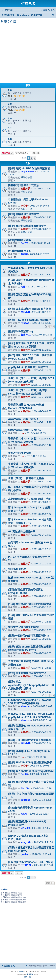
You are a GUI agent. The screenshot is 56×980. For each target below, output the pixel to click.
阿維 (23, 287)
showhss (26, 706)
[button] (35, 158)
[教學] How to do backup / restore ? (29, 320)
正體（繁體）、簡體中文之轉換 (26, 478)
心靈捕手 (25, 188)
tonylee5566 (27, 171)
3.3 (10, 139)
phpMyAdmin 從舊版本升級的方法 (28, 367)
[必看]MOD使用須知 (20, 251)
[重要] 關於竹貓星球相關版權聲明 (27, 226)
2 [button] (32, 158)
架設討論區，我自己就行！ (23, 419)
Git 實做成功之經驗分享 (22, 532)
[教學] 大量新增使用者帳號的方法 (27, 673)
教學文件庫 (9, 22)
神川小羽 (25, 312)
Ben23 (24, 774)
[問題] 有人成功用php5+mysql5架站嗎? (31, 771)
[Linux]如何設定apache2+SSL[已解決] (31, 862)
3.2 (10, 128)
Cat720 (25, 243)
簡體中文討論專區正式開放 (23, 185)
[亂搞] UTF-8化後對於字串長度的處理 (30, 740)
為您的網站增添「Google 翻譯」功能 (29, 499)
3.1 (10, 118)
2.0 (10, 90)
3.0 (10, 104)
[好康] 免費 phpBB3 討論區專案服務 (29, 168)
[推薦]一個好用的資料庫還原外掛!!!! (29, 636)
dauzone (25, 800)
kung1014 (26, 842)
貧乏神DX (26, 335)
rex (22, 433)
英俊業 (24, 254)
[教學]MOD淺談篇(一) (20, 331)
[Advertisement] (28, 53)
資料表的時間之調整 (20, 453)
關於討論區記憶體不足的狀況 (25, 430)
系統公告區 (26, 177)
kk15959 (25, 828)
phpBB (20, 971)
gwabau (25, 854)
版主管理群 (20, 96)
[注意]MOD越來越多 (20, 240)
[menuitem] (9, 10)
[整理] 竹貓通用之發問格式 (23, 214)
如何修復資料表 (17, 569)
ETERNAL (26, 865)
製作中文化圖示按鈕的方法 (23, 627)
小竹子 (24, 206)
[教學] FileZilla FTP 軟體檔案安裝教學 (30, 762)
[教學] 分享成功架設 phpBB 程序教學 (30, 309)
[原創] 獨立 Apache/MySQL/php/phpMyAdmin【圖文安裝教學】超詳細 (31, 685)
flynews (25, 323)
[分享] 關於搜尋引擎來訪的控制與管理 (30, 604)
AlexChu (25, 788)
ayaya (24, 814)
